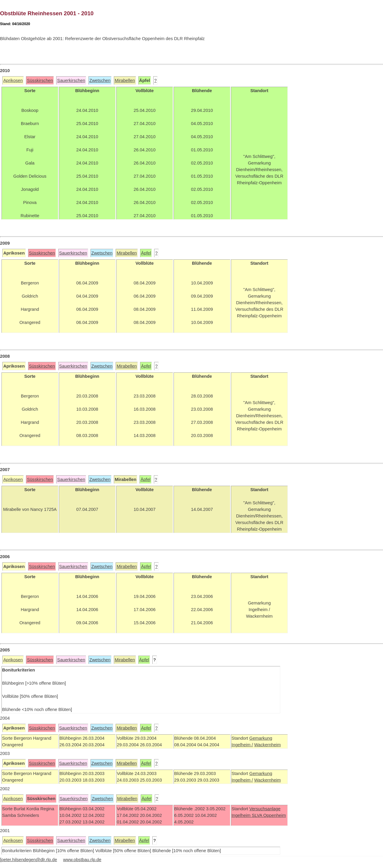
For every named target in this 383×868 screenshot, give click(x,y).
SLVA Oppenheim (269, 815)
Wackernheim (268, 745)
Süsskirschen (40, 80)
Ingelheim (242, 815)
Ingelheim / (242, 745)
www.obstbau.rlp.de (82, 860)
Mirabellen (125, 80)
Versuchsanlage (265, 809)
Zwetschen (100, 80)
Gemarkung (261, 738)
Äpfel (146, 253)
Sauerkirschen (71, 80)
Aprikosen (13, 80)
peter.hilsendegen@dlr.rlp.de (29, 860)
